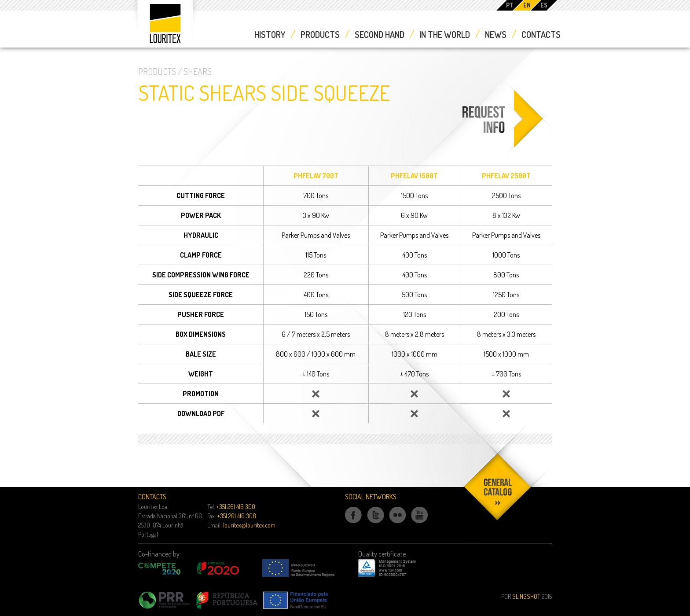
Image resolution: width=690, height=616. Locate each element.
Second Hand (380, 34)
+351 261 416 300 (236, 507)
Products (320, 34)
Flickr (398, 523)
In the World (445, 34)
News (496, 34)
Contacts (541, 34)
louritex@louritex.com (249, 525)
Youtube (419, 523)
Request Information (505, 154)
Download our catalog (499, 555)
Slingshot (526, 596)
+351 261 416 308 (237, 516)
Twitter (375, 523)
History (270, 34)
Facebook (353, 523)
